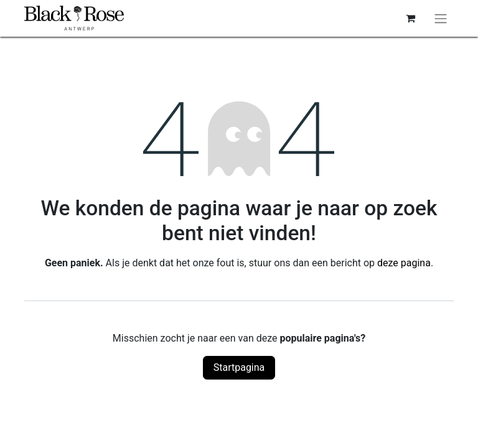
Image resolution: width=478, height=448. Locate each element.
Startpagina (239, 367)
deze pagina (404, 263)
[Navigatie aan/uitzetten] (441, 18)
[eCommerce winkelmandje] (410, 18)
